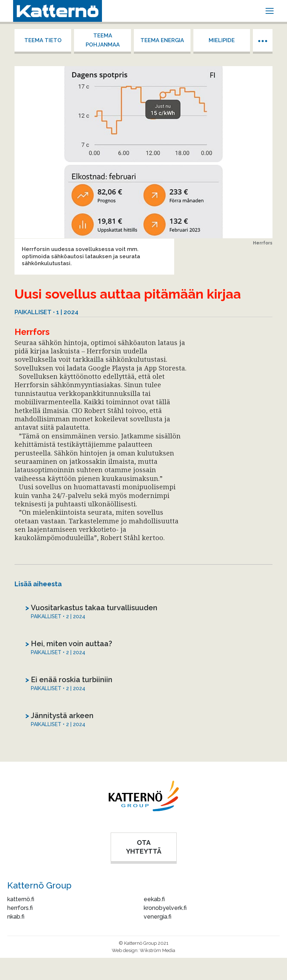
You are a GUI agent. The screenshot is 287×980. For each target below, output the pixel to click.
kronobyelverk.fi (165, 908)
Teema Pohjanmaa (103, 40)
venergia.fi (157, 917)
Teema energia (162, 40)
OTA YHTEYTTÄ (144, 847)
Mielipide (222, 40)
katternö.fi (21, 899)
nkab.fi (16, 917)
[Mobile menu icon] (270, 11)
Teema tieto (43, 40)
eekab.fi (154, 899)
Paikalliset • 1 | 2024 (46, 312)
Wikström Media (157, 950)
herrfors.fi (20, 908)
